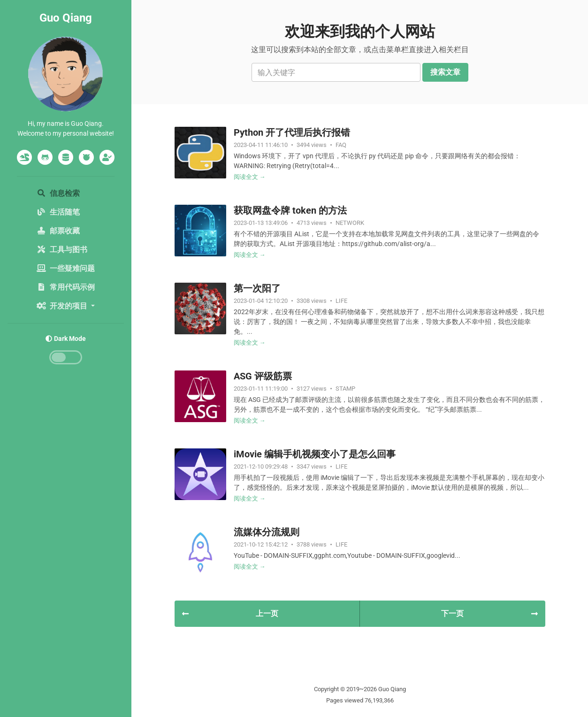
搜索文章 (445, 72)
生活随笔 (58, 212)
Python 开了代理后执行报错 (292, 132)
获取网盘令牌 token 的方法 (290, 210)
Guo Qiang (66, 18)
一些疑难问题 (66, 268)
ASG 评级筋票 (263, 376)
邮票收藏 (58, 231)
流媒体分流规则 (267, 532)
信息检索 (58, 193)
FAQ (341, 145)
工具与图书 (62, 250)
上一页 (230, 613)
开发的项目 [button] (63, 306)
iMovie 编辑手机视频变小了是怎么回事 (315, 454)
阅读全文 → (250, 177)
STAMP (345, 389)
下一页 (489, 613)
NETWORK (350, 223)
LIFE (341, 301)
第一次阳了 (257, 288)
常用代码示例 (66, 287)
